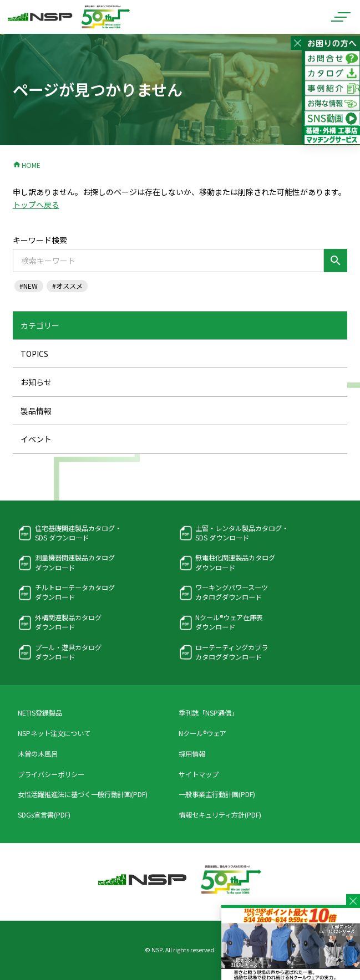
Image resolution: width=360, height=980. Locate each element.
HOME (27, 165)
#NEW (29, 286)
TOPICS (34, 354)
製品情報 (36, 411)
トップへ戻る (36, 205)
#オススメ (67, 286)
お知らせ (36, 382)
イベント (36, 439)
